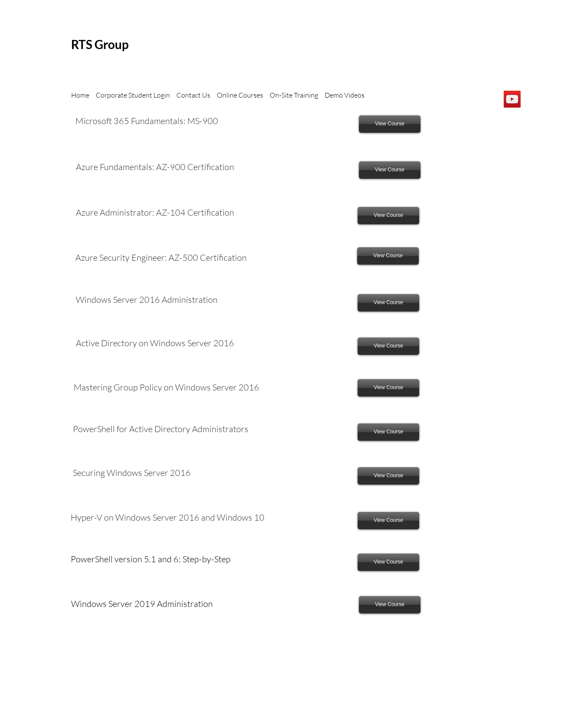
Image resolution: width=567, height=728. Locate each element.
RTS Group (100, 44)
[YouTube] (512, 99)
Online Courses (240, 95)
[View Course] (390, 124)
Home (81, 95)
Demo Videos (345, 95)
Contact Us (193, 95)
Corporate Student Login (134, 95)
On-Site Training (294, 95)
